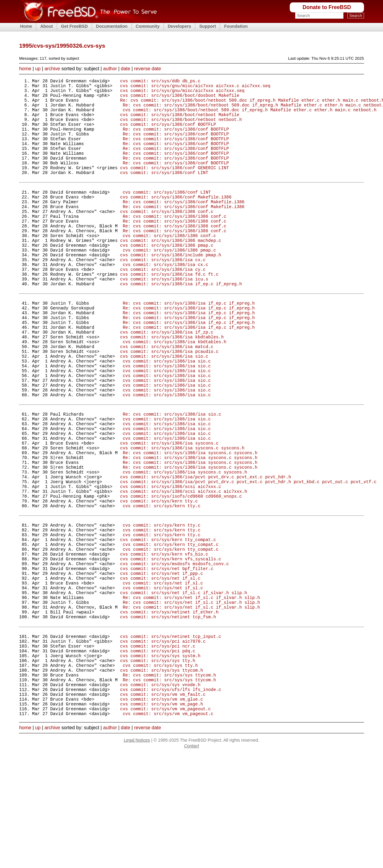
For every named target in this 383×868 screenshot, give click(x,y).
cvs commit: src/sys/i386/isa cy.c (163, 304)
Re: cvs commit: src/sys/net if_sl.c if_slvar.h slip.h (191, 691)
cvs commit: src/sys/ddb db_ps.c (160, 82)
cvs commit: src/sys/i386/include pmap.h (171, 287)
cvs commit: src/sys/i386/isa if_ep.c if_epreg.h (181, 322)
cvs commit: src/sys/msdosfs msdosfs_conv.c (174, 651)
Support (207, 26)
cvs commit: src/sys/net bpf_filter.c (167, 657)
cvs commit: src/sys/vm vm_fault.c (163, 805)
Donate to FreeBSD (327, 7)
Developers (180, 26)
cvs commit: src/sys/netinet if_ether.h (169, 709)
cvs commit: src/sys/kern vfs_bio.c (164, 640)
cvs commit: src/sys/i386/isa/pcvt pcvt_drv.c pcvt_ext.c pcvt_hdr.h (206, 549)
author (110, 69)
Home (26, 26)
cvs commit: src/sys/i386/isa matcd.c (167, 395)
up (38, 69)
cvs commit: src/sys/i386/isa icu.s (164, 316)
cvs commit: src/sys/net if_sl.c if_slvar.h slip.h (184, 686)
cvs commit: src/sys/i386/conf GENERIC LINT (174, 185)
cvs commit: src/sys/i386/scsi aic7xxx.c (171, 561)
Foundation (236, 26)
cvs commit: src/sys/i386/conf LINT (164, 190)
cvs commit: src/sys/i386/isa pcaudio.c (169, 401)
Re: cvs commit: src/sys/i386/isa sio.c (172, 475)
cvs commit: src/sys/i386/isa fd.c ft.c (169, 310)
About (46, 26)
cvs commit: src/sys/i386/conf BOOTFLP (168, 133)
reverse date (147, 69)
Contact (192, 861)
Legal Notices (137, 855)
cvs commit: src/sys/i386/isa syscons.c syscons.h (182, 515)
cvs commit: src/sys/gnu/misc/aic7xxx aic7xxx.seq (182, 93)
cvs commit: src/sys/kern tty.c (159, 578)
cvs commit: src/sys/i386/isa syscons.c (169, 509)
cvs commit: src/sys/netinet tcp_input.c (171, 737)
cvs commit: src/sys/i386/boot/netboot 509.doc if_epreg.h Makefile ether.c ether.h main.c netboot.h (250, 116)
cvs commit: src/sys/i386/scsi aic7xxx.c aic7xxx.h (184, 566)
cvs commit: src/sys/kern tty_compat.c (168, 623)
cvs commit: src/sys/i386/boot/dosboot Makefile (180, 99)
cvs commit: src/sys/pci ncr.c (158, 748)
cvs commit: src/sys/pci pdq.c (158, 754)
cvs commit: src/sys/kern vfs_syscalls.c (171, 646)
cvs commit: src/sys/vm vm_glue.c (162, 811)
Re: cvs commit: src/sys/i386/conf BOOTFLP (176, 139)
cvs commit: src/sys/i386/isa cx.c (163, 293)
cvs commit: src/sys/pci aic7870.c (163, 742)
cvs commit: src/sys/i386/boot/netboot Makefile (180, 122)
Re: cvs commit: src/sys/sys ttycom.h (169, 782)
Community (148, 26)
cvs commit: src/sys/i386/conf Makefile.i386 (176, 219)
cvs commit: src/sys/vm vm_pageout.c (165, 823)
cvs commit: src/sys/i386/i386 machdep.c (171, 270)
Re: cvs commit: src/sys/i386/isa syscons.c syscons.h (190, 520)
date (125, 69)
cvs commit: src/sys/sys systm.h (160, 760)
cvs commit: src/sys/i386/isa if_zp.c (167, 378)
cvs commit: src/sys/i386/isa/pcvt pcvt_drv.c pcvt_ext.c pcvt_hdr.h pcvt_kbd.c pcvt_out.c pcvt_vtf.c (248, 555)
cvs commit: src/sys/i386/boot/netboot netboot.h (181, 127)
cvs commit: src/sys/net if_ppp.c (162, 663)
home (25, 69)
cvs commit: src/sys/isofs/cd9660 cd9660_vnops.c (181, 572)
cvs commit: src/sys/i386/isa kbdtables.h (172, 384)
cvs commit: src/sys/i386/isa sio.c (164, 407)
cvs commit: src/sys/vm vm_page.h (162, 817)
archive (52, 69)
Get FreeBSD (74, 26)
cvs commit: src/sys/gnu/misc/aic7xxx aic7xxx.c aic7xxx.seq (195, 87)
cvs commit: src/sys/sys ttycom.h (162, 777)
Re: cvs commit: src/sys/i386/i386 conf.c (175, 241)
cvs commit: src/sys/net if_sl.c (160, 668)
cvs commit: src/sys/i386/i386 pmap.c (167, 276)
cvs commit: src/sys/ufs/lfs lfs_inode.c (171, 800)
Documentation (112, 26)
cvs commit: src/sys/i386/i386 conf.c (167, 236)
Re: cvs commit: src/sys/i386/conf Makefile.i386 (184, 224)
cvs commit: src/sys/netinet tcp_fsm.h (168, 714)
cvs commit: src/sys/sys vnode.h (160, 794)
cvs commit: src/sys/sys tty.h (158, 765)
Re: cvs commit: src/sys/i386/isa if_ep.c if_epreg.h (189, 344)
